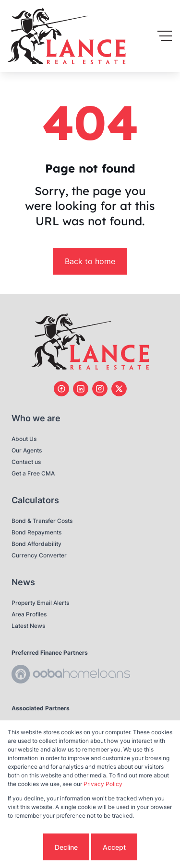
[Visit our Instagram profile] (100, 389)
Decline (66, 847)
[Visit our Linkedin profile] (81, 389)
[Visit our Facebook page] (61, 389)
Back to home (90, 261)
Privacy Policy (103, 784)
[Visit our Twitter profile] (119, 389)
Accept (114, 847)
